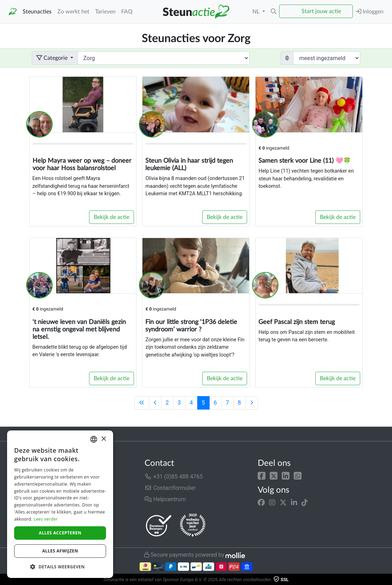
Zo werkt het (73, 12)
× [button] (103, 439)
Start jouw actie (321, 11)
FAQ (127, 12)
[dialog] (60, 504)
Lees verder (46, 519)
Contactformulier (170, 488)
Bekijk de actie (112, 217)
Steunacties (37, 12)
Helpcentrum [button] (165, 499)
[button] (262, 475)
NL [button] (257, 12)
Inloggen (370, 11)
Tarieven (105, 12)
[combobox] (94, 439)
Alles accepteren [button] (60, 533)
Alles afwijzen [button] (60, 551)
